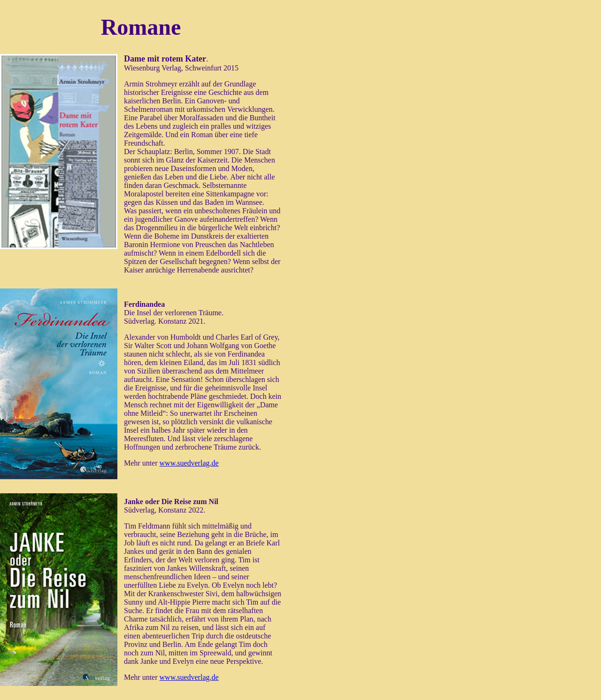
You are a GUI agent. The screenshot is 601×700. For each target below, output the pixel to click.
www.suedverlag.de (189, 463)
